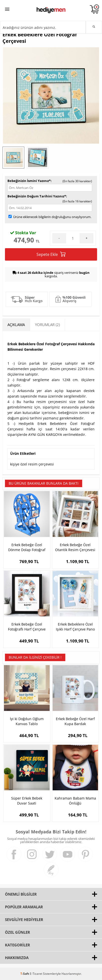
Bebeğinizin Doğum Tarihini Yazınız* (37, 196)
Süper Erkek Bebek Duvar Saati (27, 801)
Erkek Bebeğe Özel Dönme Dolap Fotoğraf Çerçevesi (27, 547)
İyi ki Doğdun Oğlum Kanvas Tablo (27, 721)
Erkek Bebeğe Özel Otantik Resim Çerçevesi (75, 547)
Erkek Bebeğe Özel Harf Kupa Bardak (75, 721)
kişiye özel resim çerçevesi (32, 464)
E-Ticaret (36, 974)
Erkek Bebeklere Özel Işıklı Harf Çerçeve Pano (75, 627)
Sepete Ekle (51, 254)
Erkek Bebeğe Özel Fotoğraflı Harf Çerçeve (27, 627)
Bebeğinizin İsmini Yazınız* (29, 181)
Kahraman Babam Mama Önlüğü (75, 801)
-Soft (25, 974)
